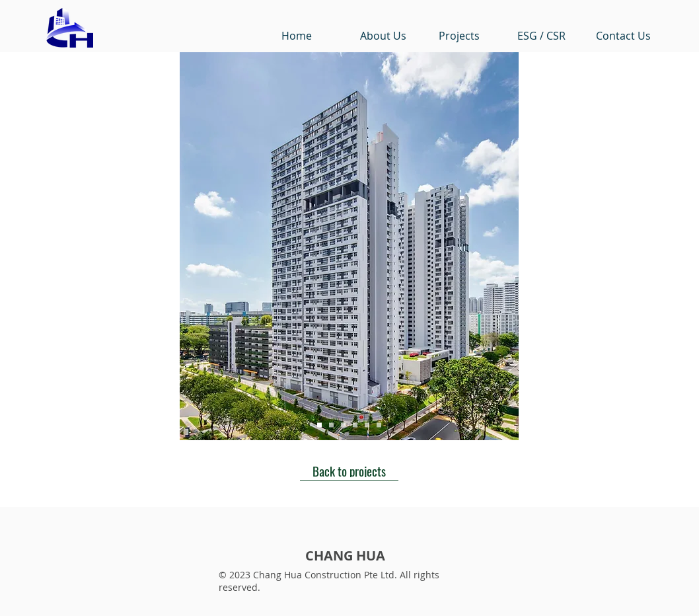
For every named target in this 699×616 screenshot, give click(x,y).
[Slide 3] (343, 425)
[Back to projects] (349, 471)
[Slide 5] (367, 425)
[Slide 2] (331, 425)
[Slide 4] (355, 425)
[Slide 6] (379, 425)
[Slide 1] (319, 425)
